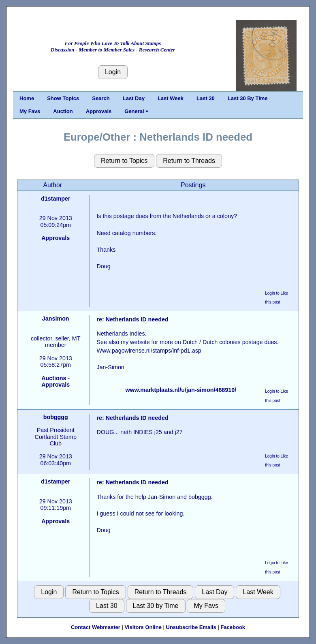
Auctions (54, 378)
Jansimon (56, 319)
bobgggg (56, 417)
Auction (63, 111)
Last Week (171, 98)
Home (27, 98)
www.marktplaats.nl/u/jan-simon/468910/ (181, 390)
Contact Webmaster (96, 627)
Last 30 (206, 98)
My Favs (30, 111)
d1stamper (56, 199)
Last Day (134, 98)
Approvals (99, 111)
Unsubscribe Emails (191, 627)
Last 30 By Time (248, 98)
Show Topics (63, 98)
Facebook (233, 627)
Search (101, 98)
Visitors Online (143, 627)
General (136, 111)
